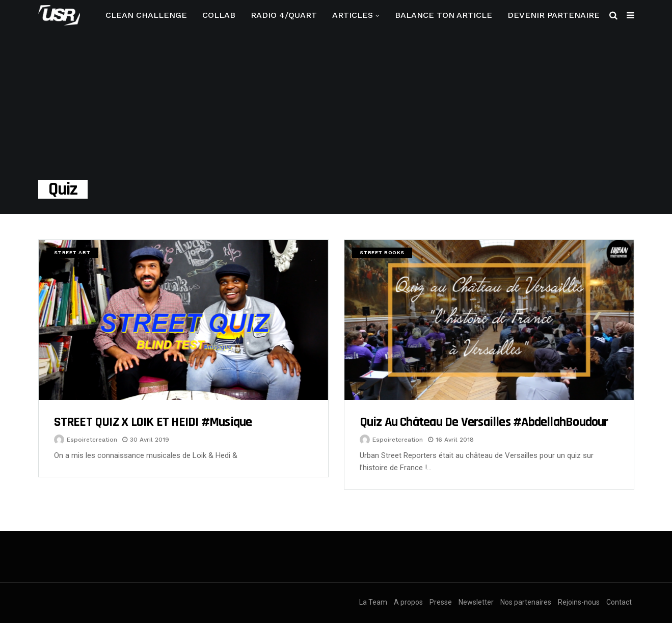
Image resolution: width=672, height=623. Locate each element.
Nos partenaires (526, 602)
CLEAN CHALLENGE (146, 15)
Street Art (72, 252)
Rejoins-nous (579, 602)
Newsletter (476, 602)
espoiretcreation (92, 440)
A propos (408, 602)
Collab (219, 15)
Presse (441, 602)
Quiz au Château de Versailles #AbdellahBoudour (484, 422)
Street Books (382, 252)
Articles (353, 15)
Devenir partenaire (554, 15)
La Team (373, 602)
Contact (619, 602)
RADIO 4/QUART (284, 15)
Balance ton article (443, 15)
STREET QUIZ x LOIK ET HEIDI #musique (153, 422)
